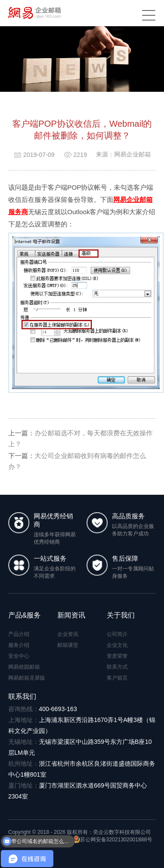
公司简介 (117, 634)
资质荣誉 (117, 656)
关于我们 (121, 615)
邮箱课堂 (68, 645)
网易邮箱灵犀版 (27, 678)
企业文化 (117, 645)
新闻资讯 (71, 615)
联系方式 (117, 667)
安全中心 (19, 656)
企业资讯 (68, 634)
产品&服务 (25, 615)
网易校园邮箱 (24, 667)
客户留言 (117, 678)
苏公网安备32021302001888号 (112, 840)
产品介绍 (19, 634)
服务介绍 (19, 645)
